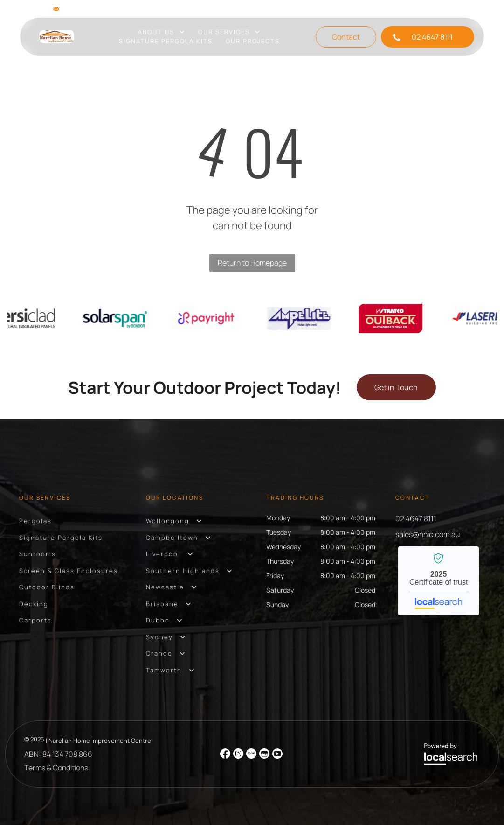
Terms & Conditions (56, 768)
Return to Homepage (252, 263)
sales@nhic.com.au (95, 9)
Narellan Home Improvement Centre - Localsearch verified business (438, 581)
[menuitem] (162, 32)
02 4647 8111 (416, 518)
